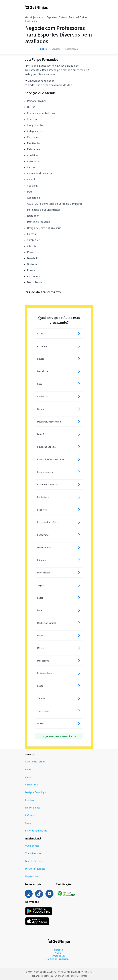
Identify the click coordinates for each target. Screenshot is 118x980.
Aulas (42, 17)
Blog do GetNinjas (35, 861)
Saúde (28, 823)
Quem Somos (32, 846)
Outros (63, 17)
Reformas (30, 815)
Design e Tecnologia (36, 792)
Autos (28, 777)
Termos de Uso (58, 956)
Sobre (43, 49)
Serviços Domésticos (36, 831)
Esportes (52, 17)
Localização (72, 49)
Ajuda (58, 953)
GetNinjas (31, 17)
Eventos (29, 800)
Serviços (56, 49)
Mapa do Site (32, 876)
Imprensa (58, 950)
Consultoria (31, 785)
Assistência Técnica (35, 762)
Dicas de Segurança (35, 869)
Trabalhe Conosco (35, 853)
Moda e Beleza (33, 808)
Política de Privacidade (58, 959)
